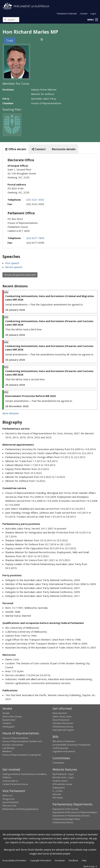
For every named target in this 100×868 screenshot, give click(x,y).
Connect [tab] (39, 149)
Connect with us (10, 781)
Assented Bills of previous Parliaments (72, 745)
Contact (84, 14)
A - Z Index (58, 791)
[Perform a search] (5, 19)
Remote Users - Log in (63, 777)
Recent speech (14, 267)
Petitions (7, 777)
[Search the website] (11, 20)
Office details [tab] (16, 149)
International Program (63, 730)
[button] (93, 20)
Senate (6, 713)
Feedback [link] (73, 860)
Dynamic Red (9, 720)
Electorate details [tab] (63, 149)
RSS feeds (58, 798)
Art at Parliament (11, 802)
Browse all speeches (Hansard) (20, 275)
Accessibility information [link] (14, 860)
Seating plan (9, 727)
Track (10, 41)
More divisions (11, 413)
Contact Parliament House (15, 784)
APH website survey (62, 784)
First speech (12, 263)
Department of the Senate (65, 809)
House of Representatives (15, 738)
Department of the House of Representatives (75, 812)
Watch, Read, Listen (62, 717)
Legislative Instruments (64, 751)
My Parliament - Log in (63, 774)
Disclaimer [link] (60, 860)
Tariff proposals (60, 748)
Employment (59, 788)
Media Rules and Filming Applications (21, 809)
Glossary (57, 794)
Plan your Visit (9, 806)
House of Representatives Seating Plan (22, 755)
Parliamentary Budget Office (66, 819)
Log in (93, 14)
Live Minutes (9, 748)
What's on (7, 795)
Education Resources (63, 723)
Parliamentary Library (63, 727)
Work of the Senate (12, 717)
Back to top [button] (91, 866)
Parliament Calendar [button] (67, 14)
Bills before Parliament (64, 741)
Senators (7, 723)
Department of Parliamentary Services (71, 816)
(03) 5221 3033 (35, 200)
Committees (58, 763)
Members (7, 751)
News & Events (60, 713)
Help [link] (84, 860)
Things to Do (9, 799)
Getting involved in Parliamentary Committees (25, 774)
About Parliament (61, 720)
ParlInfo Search (60, 781)
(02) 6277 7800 (35, 238)
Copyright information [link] (41, 860)
